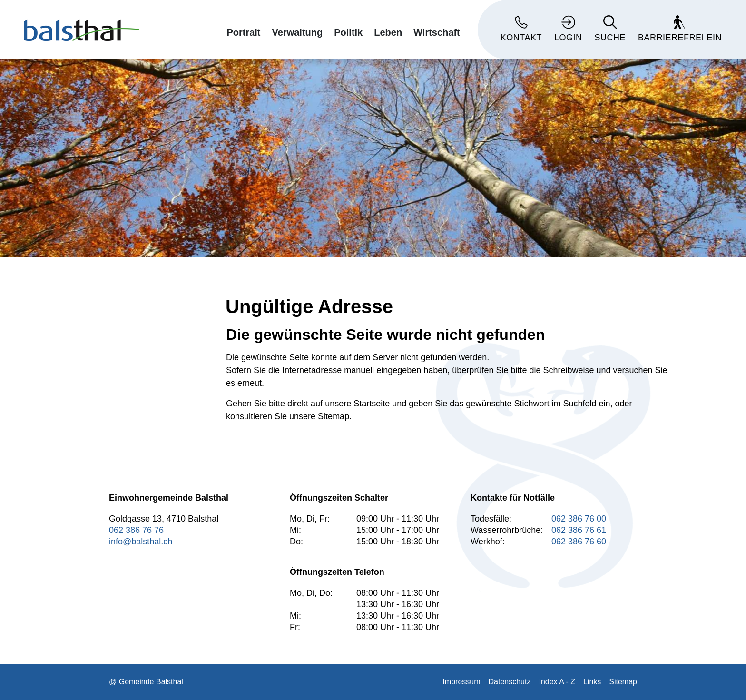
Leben (388, 32)
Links (592, 682)
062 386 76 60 (579, 542)
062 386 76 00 (579, 519)
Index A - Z (557, 682)
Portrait (243, 32)
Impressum (461, 682)
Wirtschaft (437, 32)
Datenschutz (510, 682)
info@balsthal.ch (141, 542)
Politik (348, 32)
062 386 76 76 (136, 530)
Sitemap (623, 682)
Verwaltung (298, 32)
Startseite (372, 404)
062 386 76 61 (579, 530)
